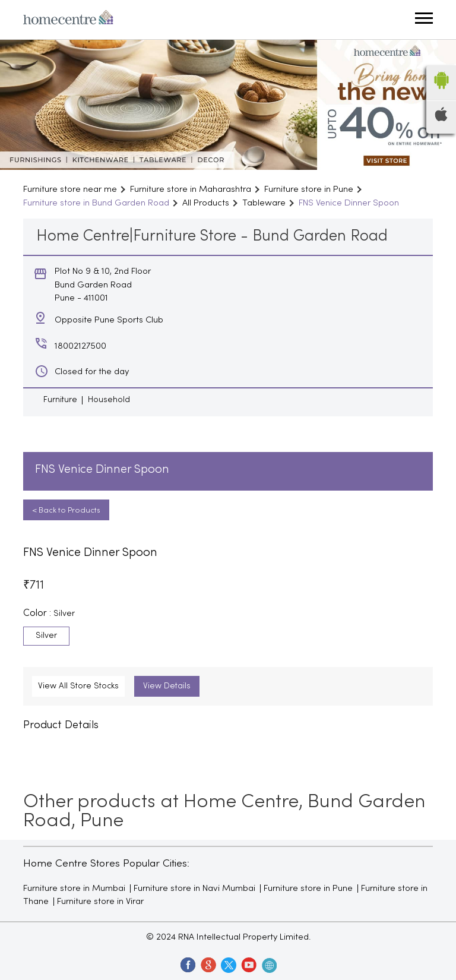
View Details (167, 686)
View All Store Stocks (78, 686)
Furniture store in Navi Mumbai (194, 889)
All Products (206, 203)
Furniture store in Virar (100, 902)
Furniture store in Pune (308, 889)
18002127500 (80, 346)
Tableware (264, 203)
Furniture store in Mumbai (74, 889)
